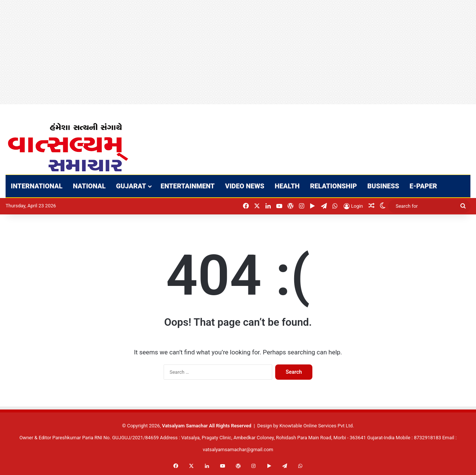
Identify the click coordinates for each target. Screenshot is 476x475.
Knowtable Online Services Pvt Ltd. (316, 426)
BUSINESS (383, 186)
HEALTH (287, 186)
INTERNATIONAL (37, 186)
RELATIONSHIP (334, 186)
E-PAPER (423, 186)
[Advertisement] (223, 52)
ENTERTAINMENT (188, 186)
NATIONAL (89, 186)
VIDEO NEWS (245, 186)
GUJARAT (131, 186)
